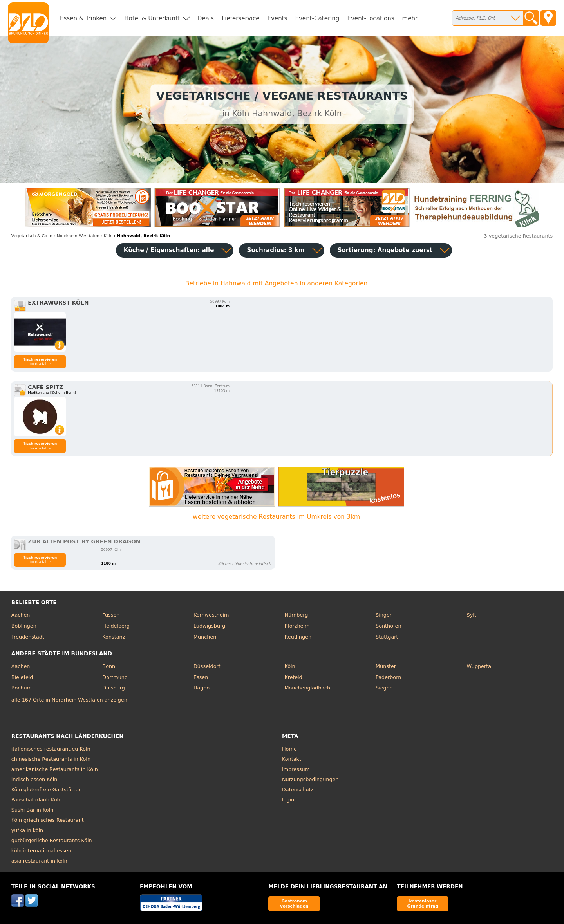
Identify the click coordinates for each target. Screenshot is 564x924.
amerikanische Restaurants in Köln (55, 769)
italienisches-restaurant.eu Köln (51, 749)
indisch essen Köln (34, 779)
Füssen (111, 615)
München (205, 637)
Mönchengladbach (307, 688)
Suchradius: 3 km (276, 250)
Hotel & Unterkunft (152, 18)
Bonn (109, 666)
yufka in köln (27, 830)
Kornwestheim (211, 615)
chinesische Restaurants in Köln (51, 759)
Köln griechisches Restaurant (48, 820)
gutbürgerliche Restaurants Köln (52, 840)
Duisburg (114, 688)
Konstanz (114, 637)
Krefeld (293, 677)
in (32, 236)
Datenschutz (298, 790)
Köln (290, 666)
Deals (206, 18)
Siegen (384, 688)
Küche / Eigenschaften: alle (169, 250)
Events (277, 18)
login (288, 800)
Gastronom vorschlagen (294, 903)
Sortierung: (385, 250)
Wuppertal (480, 666)
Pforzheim (297, 626)
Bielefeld (22, 677)
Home (289, 749)
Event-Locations (371, 18)
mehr (410, 18)
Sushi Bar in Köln (32, 810)
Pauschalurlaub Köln (36, 800)
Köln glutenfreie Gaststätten (47, 790)
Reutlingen (298, 637)
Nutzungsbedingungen (310, 779)
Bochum (22, 688)
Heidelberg (116, 626)
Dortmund (115, 677)
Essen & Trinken (83, 18)
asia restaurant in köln (39, 861)
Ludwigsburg (209, 626)
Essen (201, 677)
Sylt (472, 615)
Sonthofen (388, 626)
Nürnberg (296, 615)
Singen (384, 615)
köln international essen (41, 851)
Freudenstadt (28, 637)
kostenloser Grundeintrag (423, 903)
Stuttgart (387, 637)
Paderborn (388, 677)
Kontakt (292, 759)
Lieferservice (241, 18)
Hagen (202, 688)
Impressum (296, 769)
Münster (386, 666)
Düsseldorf (207, 666)
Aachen (21, 615)
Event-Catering (317, 18)
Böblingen (24, 626)
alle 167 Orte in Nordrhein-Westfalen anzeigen (69, 700)
